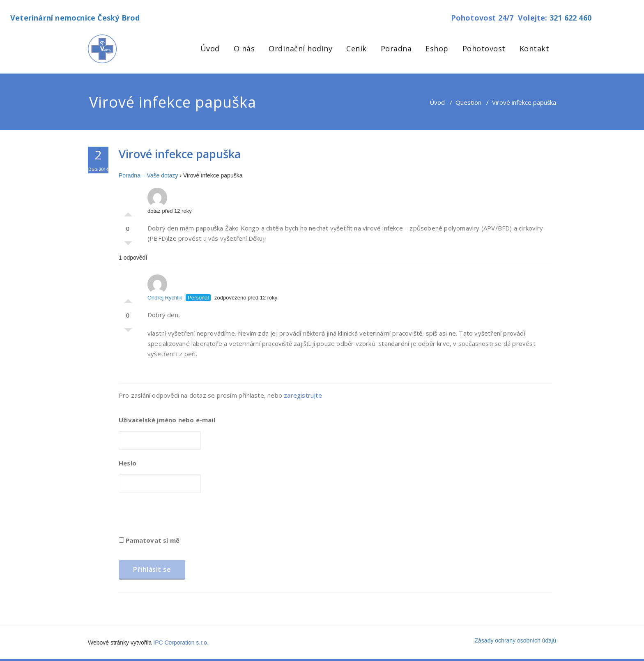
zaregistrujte (303, 395)
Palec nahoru (128, 212)
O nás (244, 48)
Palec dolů (128, 245)
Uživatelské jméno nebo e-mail (167, 420)
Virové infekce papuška (180, 154)
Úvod (210, 48)
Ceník (356, 48)
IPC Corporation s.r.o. (181, 643)
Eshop (437, 48)
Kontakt (535, 48)
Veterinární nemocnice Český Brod (75, 18)
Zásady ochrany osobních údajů (515, 640)
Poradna (396, 48)
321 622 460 (570, 18)
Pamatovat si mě (149, 540)
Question (468, 102)
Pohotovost (484, 48)
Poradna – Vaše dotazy (148, 175)
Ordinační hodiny (300, 48)
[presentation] (181, 517)
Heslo (128, 463)
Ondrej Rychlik (165, 288)
